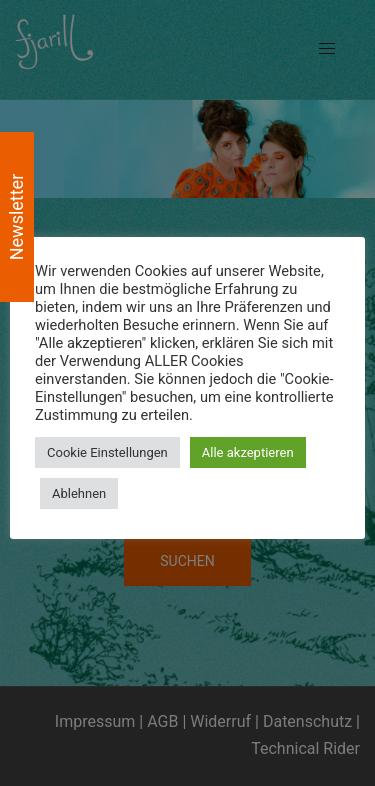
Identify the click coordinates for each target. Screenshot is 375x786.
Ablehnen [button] (79, 493)
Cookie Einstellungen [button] (107, 452)
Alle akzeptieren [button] (248, 452)
